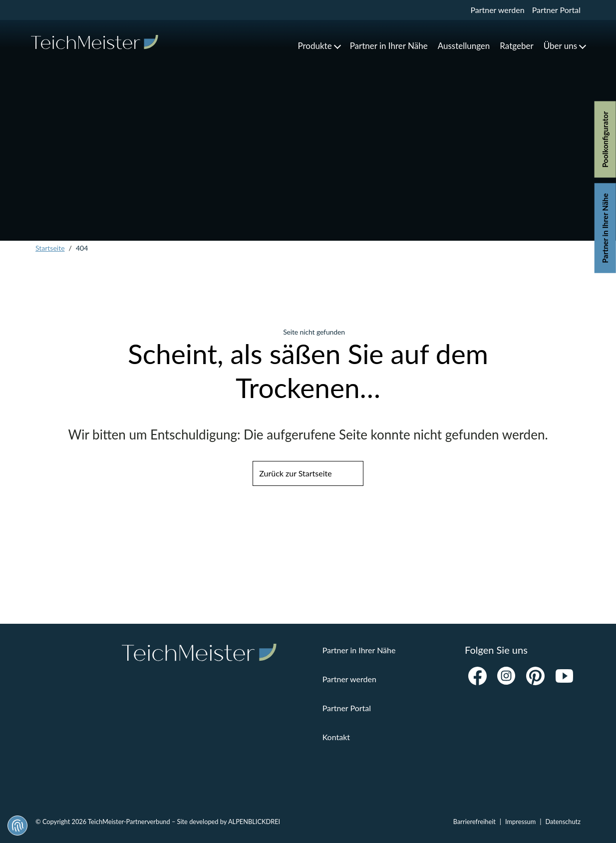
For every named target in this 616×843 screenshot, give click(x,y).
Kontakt (336, 737)
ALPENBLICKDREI (254, 822)
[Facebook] (477, 676)
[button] (318, 46)
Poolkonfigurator (605, 140)
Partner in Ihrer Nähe (605, 228)
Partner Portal (556, 10)
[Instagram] (506, 676)
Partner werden (497, 10)
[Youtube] (564, 676)
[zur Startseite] (95, 42)
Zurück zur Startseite (295, 473)
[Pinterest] (535, 676)
